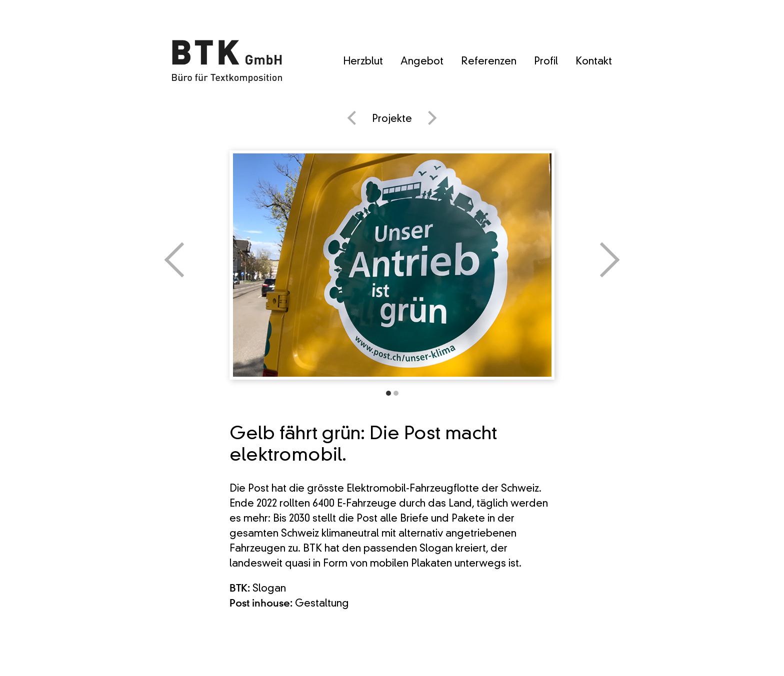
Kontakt (594, 62)
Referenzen (489, 62)
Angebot (422, 62)
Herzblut (363, 62)
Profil (546, 62)
